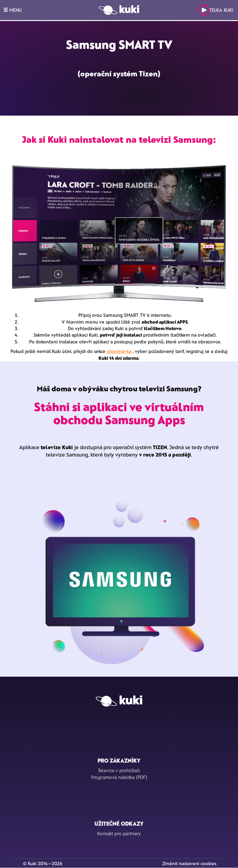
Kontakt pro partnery (119, 833)
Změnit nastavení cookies (189, 863)
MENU (13, 10)
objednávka (119, 351)
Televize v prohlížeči (119, 770)
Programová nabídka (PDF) (119, 777)
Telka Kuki (216, 10)
